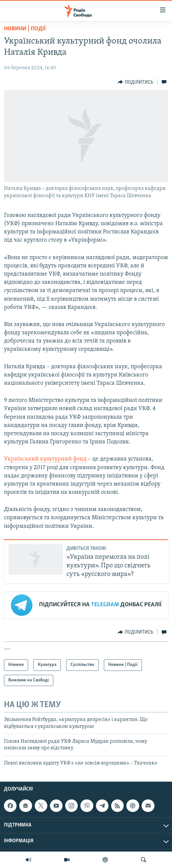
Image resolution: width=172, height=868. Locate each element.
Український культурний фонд (46, 459)
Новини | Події (25, 29)
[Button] (135, 82)
